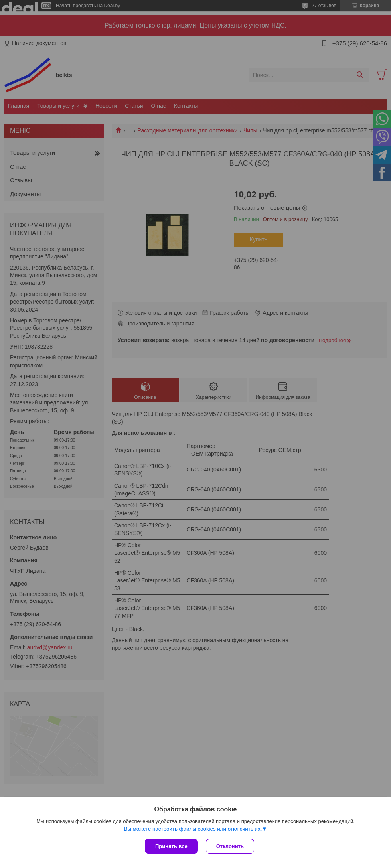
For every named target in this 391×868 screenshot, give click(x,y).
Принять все (171, 846)
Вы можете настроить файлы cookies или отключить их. (193, 829)
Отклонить (230, 846)
